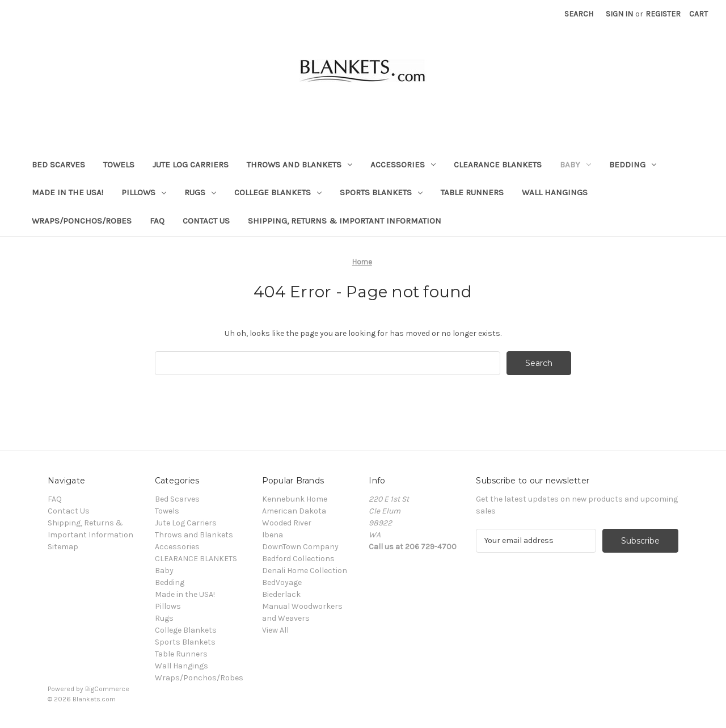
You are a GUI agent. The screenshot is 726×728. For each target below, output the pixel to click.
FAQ (157, 221)
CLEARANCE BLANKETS (498, 165)
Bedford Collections (298, 559)
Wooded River (287, 523)
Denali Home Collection (305, 571)
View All (275, 630)
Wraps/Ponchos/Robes (82, 221)
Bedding (633, 165)
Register (663, 14)
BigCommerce (107, 689)
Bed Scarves (58, 165)
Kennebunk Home (295, 499)
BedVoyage (282, 582)
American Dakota (294, 511)
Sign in (619, 14)
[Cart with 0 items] (698, 14)
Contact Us (206, 221)
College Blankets (278, 192)
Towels (119, 165)
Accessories (403, 165)
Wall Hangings (555, 192)
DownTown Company (300, 547)
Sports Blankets (381, 192)
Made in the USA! (67, 192)
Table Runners (472, 192)
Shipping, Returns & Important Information (345, 221)
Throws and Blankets (299, 165)
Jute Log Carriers (191, 165)
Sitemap (63, 547)
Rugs (200, 192)
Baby (575, 165)
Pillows (144, 192)
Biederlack (281, 594)
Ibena (273, 535)
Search (579, 14)
